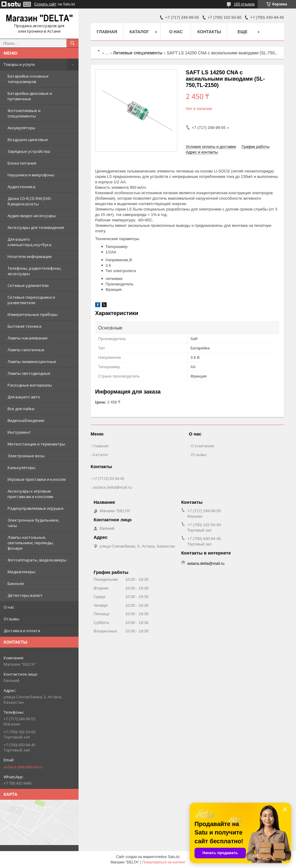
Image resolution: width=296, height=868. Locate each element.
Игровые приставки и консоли (37, 479)
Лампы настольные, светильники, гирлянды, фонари (31, 543)
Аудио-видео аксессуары (32, 216)
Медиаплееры (21, 572)
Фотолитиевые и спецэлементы (24, 113)
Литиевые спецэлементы (138, 53)
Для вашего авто (24, 397)
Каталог (139, 32)
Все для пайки (21, 409)
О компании (203, 446)
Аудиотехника (21, 187)
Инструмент (19, 432)
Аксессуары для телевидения (36, 227)
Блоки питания (22, 163)
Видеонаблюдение (26, 420)
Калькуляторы (21, 468)
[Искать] (72, 43)
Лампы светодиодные (29, 373)
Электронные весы (26, 456)
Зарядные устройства (29, 151)
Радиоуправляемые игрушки (35, 508)
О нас (9, 607)
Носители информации (30, 256)
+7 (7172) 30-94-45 (109, 478)
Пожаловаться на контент (164, 862)
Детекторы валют (25, 595)
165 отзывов (244, 4)
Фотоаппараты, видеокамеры (37, 560)
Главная (107, 32)
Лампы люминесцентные (32, 362)
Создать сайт (45, 4)
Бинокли (16, 583)
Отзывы (11, 619)
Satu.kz (174, 857)
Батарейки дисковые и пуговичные (30, 96)
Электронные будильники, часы (33, 523)
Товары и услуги (19, 64)
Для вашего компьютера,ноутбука (29, 242)
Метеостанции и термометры (36, 444)
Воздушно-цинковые (28, 140)
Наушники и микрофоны (31, 175)
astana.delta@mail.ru (23, 767)
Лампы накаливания (27, 338)
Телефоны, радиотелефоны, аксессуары (35, 271)
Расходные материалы (30, 385)
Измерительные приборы (33, 314)
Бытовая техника (24, 326)
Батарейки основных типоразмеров (28, 79)
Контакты (209, 32)
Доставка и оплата (22, 631)
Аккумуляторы (21, 128)
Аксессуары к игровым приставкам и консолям (30, 494)
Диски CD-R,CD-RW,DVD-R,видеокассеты (30, 201)
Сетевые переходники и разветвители (31, 300)
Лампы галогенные (26, 350)
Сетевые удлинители (28, 285)
